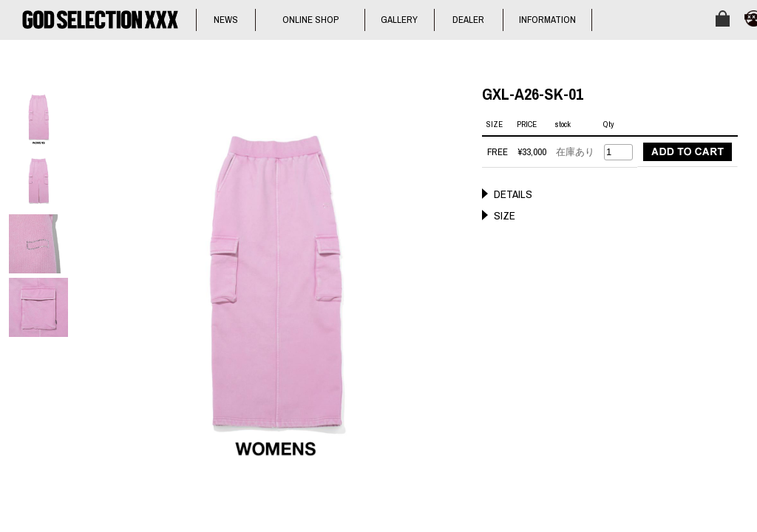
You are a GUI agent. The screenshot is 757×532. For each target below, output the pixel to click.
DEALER (468, 20)
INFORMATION (547, 20)
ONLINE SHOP (310, 20)
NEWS (226, 20)
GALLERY (399, 20)
